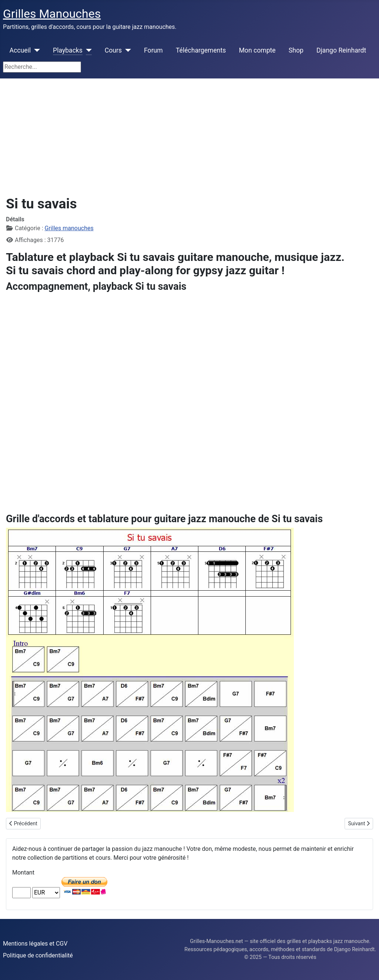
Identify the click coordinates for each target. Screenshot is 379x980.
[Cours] (126, 50)
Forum (153, 50)
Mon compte (257, 50)
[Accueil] (35, 50)
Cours (113, 50)
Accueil (20, 50)
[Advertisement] (189, 134)
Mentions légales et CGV (35, 944)
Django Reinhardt (341, 50)
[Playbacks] (87, 50)
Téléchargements (201, 50)
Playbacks (68, 50)
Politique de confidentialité (38, 955)
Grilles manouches (69, 228)
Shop (296, 50)
